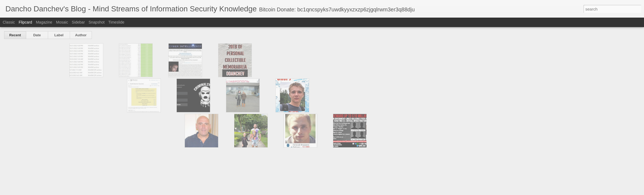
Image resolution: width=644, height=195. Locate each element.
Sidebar (78, 22)
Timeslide (116, 22)
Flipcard (25, 22)
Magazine (44, 22)
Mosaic (62, 22)
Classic (9, 22)
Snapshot (97, 22)
